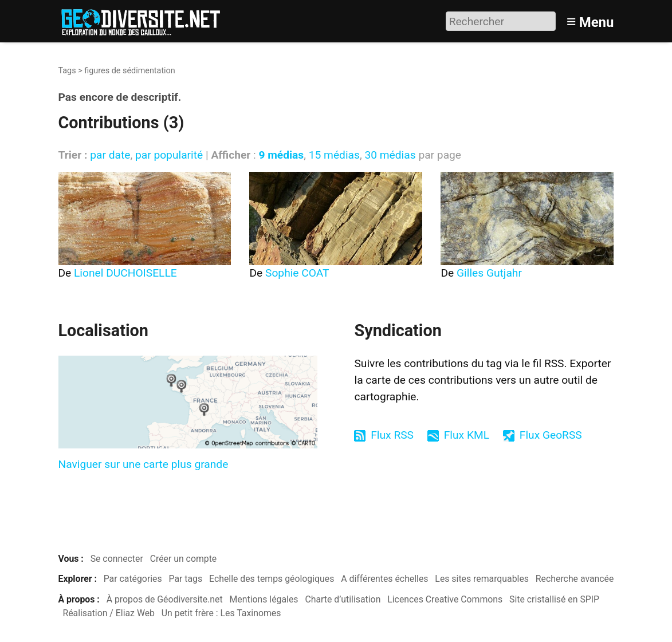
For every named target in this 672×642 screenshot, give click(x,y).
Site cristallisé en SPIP (554, 599)
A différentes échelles (384, 579)
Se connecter (117, 559)
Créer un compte (184, 559)
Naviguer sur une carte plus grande (144, 464)
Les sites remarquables (482, 579)
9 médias (281, 155)
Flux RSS (392, 435)
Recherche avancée (575, 579)
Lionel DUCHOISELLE (125, 273)
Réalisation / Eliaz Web (109, 613)
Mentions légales (264, 599)
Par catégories (133, 579)
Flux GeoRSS (551, 435)
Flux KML (467, 435)
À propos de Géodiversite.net (165, 599)
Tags (67, 71)
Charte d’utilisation (343, 599)
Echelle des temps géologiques (272, 579)
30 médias (390, 155)
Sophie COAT (297, 273)
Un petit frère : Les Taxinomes (221, 613)
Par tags (186, 579)
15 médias (334, 155)
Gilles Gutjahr (489, 273)
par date (110, 155)
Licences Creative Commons (445, 599)
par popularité (169, 155)
